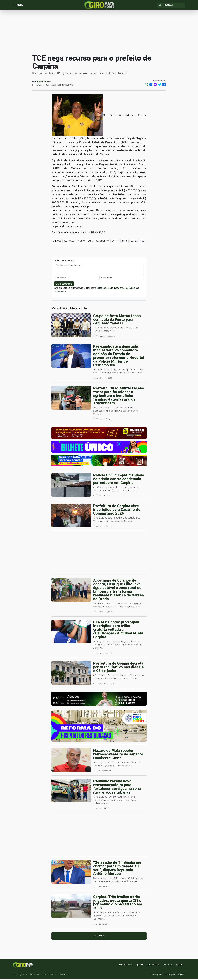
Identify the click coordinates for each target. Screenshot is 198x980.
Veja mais (99, 937)
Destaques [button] (69, 242)
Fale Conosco (153, 966)
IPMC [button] (124, 242)
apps (140, 966)
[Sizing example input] (174, 5)
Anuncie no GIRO (126, 966)
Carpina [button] (57, 242)
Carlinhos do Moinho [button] (98, 242)
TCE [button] (142, 242)
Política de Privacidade (173, 966)
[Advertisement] (99, 32)
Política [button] (81, 242)
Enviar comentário (64, 285)
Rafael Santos (44, 83)
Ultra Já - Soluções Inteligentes (172, 975)
